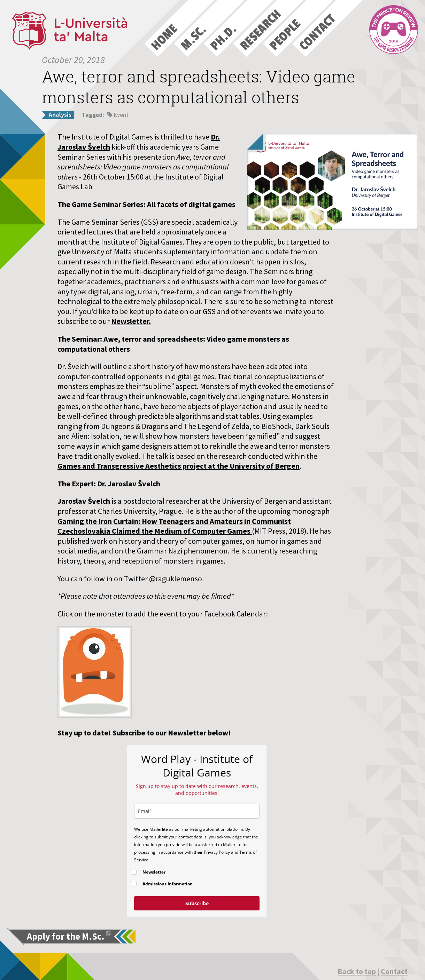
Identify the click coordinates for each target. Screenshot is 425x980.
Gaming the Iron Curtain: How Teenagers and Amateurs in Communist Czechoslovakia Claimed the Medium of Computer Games (174, 526)
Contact (394, 971)
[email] (197, 811)
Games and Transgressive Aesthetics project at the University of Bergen (179, 466)
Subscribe (197, 903)
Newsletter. (131, 321)
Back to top (357, 971)
